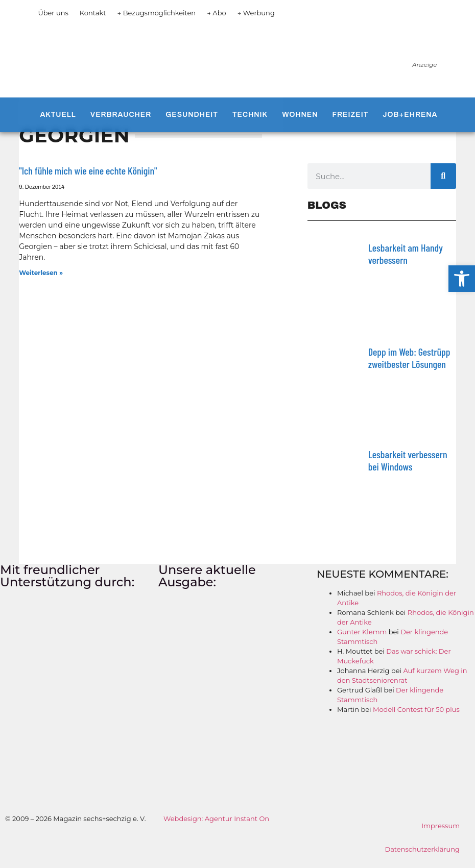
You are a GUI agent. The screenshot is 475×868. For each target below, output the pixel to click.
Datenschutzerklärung (422, 849)
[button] (462, 279)
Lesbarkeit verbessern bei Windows (408, 460)
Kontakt (93, 13)
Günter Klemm (362, 632)
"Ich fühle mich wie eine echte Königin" (88, 170)
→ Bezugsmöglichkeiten (156, 13)
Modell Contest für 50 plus (416, 709)
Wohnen (300, 115)
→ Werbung (256, 13)
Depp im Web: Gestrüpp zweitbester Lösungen (409, 358)
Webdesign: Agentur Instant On (216, 819)
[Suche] (443, 176)
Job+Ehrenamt (416, 115)
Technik (250, 115)
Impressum (441, 826)
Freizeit (351, 115)
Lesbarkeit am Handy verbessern (406, 254)
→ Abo (217, 13)
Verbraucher (121, 115)
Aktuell (58, 115)
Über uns (53, 13)
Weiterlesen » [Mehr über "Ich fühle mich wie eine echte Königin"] (41, 273)
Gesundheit (192, 115)
